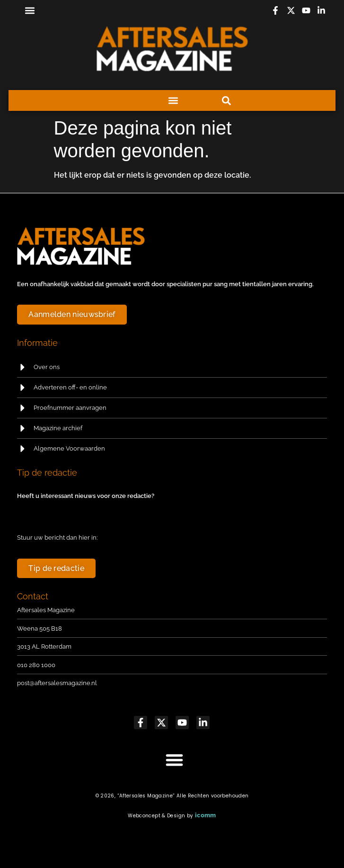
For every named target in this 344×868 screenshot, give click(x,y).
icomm (206, 815)
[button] (30, 10)
